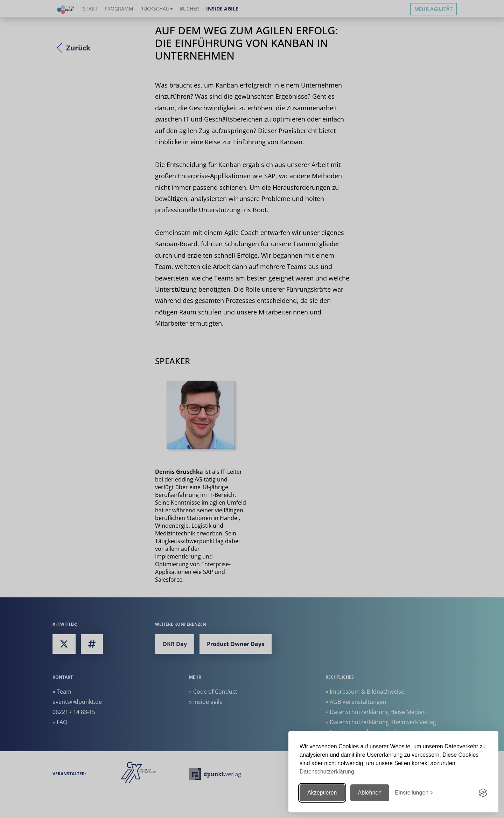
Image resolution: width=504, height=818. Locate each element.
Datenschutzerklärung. (328, 772)
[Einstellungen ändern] (414, 793)
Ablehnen (370, 793)
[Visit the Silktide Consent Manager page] (483, 793)
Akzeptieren (322, 793)
